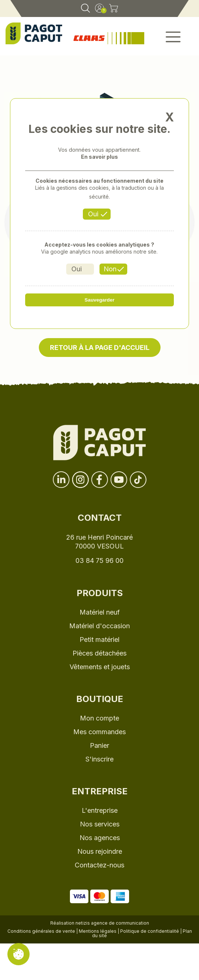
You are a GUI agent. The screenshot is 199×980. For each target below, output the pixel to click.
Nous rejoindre (100, 851)
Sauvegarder (100, 300)
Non (110, 269)
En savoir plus (99, 157)
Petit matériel (99, 639)
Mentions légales (98, 931)
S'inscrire (99, 759)
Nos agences (100, 838)
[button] (173, 39)
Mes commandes (99, 732)
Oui (93, 214)
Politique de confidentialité (150, 931)
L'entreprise (100, 810)
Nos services (100, 824)
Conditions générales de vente (41, 931)
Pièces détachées (99, 653)
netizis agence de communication (112, 923)
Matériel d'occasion (99, 626)
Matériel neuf (100, 612)
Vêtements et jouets (100, 667)
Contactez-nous (99, 865)
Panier (99, 745)
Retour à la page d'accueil (100, 348)
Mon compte (99, 718)
